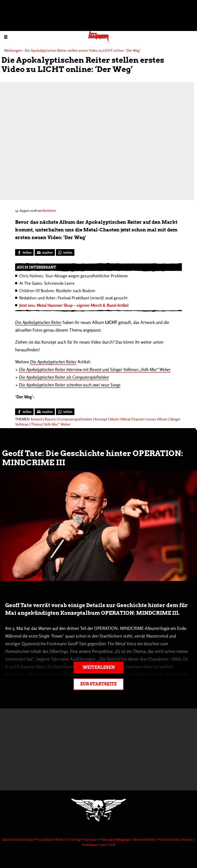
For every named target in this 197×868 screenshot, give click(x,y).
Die (19, 322)
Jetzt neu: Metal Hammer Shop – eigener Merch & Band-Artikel (74, 305)
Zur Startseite (98, 684)
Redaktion (49, 210)
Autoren (188, 839)
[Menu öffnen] (6, 37)
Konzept (101, 419)
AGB (112, 845)
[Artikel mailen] (45, 252)
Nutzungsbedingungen (116, 839)
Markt (114, 419)
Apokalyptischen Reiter (42, 322)
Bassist (50, 419)
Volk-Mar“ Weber (57, 424)
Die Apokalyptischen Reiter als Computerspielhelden (64, 377)
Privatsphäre (44, 839)
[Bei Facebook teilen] (24, 252)
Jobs (104, 845)
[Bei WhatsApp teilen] (65, 252)
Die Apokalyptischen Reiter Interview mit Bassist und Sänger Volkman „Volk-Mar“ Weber (95, 369)
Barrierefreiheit (145, 839)
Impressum (91, 839)
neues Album (157, 419)
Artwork (37, 419)
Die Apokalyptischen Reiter (53, 362)
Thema (36, 424)
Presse (162, 839)
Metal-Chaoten (133, 419)
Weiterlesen (99, 667)
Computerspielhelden (75, 419)
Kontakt (175, 839)
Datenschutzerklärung (18, 839)
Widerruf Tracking (68, 839)
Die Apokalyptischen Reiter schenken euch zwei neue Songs (70, 385)
